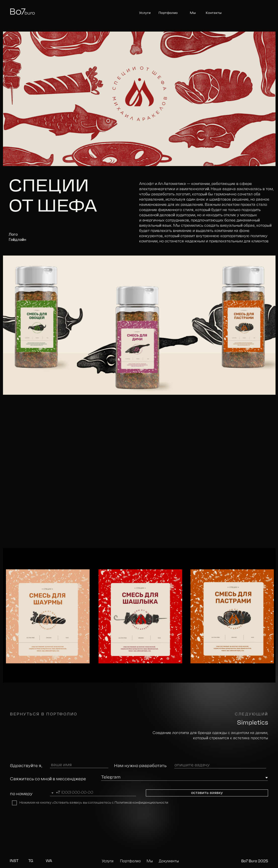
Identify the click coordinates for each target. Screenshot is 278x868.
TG (31, 861)
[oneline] (220, 765)
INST (14, 861)
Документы (169, 861)
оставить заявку (207, 793)
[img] (139, 831)
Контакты (214, 13)
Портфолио (168, 13)
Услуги (145, 13)
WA (49, 861)
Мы (193, 13)
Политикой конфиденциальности (141, 803)
